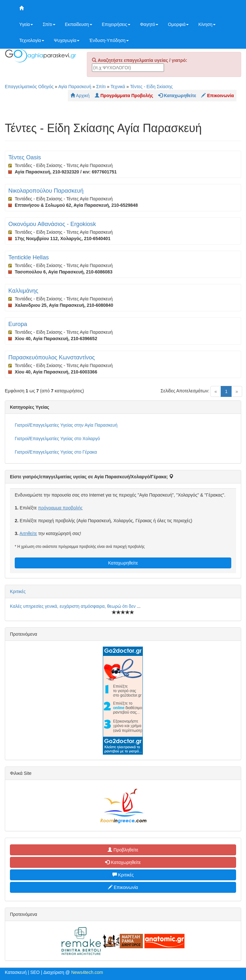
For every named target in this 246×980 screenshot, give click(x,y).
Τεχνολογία (32, 40)
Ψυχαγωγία (67, 40)
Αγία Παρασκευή (75, 87)
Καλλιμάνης (23, 291)
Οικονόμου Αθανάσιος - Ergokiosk (52, 224)
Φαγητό (149, 24)
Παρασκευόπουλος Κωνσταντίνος (52, 357)
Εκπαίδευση (79, 24)
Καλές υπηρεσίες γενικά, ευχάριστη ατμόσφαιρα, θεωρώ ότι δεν (73, 606)
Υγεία (26, 24)
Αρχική (80, 96)
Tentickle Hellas (29, 257)
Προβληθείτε (123, 850)
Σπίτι (49, 24)
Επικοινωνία (123, 887)
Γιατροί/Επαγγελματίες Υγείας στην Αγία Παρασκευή (66, 425)
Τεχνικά (118, 87)
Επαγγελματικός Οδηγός (29, 87)
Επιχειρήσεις (116, 24)
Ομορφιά (178, 24)
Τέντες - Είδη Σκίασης (151, 87)
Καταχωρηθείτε (123, 563)
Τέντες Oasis (25, 157)
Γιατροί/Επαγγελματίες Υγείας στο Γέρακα (56, 452)
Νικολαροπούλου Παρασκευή (46, 191)
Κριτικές (18, 591)
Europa (18, 324)
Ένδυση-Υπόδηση (109, 40)
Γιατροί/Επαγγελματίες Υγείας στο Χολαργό (57, 439)
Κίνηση (207, 24)
